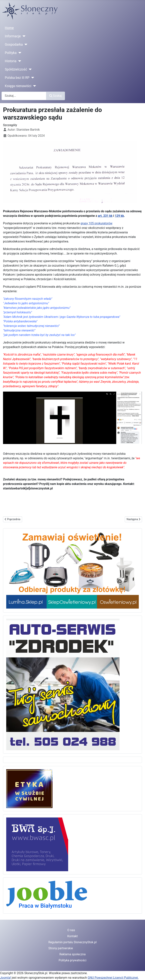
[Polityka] (19, 53)
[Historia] (19, 61)
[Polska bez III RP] (32, 78)
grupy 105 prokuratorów (96, 223)
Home (9, 28)
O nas (71, 930)
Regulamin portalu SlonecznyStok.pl (72, 942)
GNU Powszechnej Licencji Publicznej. (113, 978)
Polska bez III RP (17, 78)
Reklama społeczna (73, 954)
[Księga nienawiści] (34, 86)
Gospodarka (14, 44)
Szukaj (56, 96)
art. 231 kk (105, 216)
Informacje (13, 36)
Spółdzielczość (16, 69)
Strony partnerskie (61, 948)
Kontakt (72, 936)
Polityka (11, 53)
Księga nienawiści (18, 86)
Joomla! (5, 978)
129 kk (119, 216)
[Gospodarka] (25, 44)
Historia (11, 61)
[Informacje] (23, 36)
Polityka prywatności (72, 960)
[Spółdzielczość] (29, 69)
